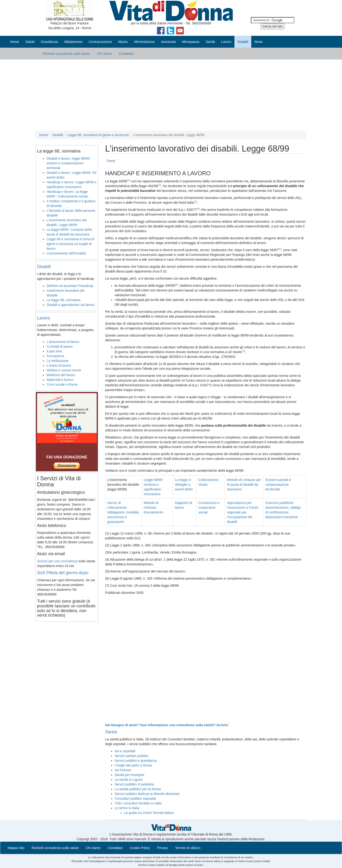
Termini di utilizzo (188, 848)
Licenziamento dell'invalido (66, 253)
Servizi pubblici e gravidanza (136, 761)
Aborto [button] (123, 42)
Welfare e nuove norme (64, 370)
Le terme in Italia (127, 808)
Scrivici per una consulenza (57, 561)
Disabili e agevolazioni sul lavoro (71, 305)
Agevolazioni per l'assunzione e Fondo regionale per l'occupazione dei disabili (243, 512)
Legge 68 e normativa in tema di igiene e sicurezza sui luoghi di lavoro (70, 244)
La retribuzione (58, 361)
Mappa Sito (16, 848)
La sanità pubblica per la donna (138, 789)
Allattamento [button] (73, 42)
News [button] (259, 42)
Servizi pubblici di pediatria (134, 784)
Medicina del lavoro (61, 375)
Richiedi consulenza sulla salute (66, 54)
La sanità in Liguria (129, 780)
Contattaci (126, 54)
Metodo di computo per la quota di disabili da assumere (244, 485)
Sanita (111, 732)
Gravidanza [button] (49, 42)
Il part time (54, 351)
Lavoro (44, 318)
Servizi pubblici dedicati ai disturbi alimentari (147, 794)
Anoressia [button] (168, 42)
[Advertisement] (171, 95)
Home (15, 42)
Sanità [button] (210, 42)
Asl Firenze (123, 770)
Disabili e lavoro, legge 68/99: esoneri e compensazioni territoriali (68, 163)
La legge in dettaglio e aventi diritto (184, 485)
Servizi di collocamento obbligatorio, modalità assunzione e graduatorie (123, 512)
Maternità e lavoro (60, 380)
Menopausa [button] (191, 42)
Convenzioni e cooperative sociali (209, 508)
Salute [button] (30, 42)
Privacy (162, 848)
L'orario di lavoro (59, 365)
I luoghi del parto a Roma (133, 765)
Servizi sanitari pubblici (132, 756)
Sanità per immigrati (130, 775)
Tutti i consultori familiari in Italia (138, 803)
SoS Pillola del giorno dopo (63, 573)
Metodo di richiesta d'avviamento (153, 508)
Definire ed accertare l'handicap (70, 286)
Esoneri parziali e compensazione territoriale (278, 485)
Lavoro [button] (226, 42)
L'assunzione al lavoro (63, 342)
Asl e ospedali (125, 751)
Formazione (55, 356)
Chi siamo (104, 54)
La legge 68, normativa (63, 300)
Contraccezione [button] (100, 42)
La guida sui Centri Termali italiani (149, 813)
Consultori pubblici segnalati (135, 799)
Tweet (111, 161)
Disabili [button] (243, 42)
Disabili (58, 135)
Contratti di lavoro (60, 346)
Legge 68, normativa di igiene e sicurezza (98, 135)
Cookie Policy (140, 848)
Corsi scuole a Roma (62, 384)
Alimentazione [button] (144, 42)
